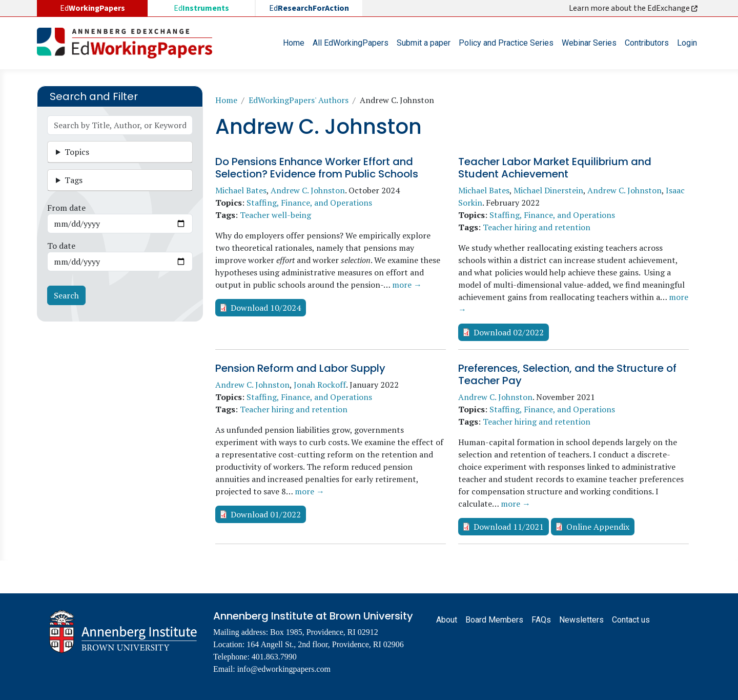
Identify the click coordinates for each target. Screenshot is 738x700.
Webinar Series (589, 43)
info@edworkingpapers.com (284, 669)
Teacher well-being (275, 215)
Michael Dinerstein (548, 190)
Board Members (494, 620)
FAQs (541, 620)
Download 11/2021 (509, 527)
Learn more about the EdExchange (634, 8)
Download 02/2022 (509, 332)
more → (407, 285)
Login (687, 43)
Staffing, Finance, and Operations (309, 203)
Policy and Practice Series (506, 43)
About (447, 620)
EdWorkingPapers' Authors (299, 100)
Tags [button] (74, 180)
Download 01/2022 (266, 514)
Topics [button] (77, 152)
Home (294, 43)
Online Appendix (598, 527)
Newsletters (581, 620)
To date (61, 246)
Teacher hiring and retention (537, 227)
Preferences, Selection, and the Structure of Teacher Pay (567, 374)
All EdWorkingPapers (351, 43)
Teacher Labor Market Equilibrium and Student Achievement (555, 168)
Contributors (647, 43)
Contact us (631, 620)
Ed (201, 8)
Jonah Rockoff (320, 385)
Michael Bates (241, 190)
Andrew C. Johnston (308, 190)
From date (66, 208)
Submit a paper (424, 43)
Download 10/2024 (266, 308)
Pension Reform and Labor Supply (300, 368)
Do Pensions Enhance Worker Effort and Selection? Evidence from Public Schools (317, 168)
